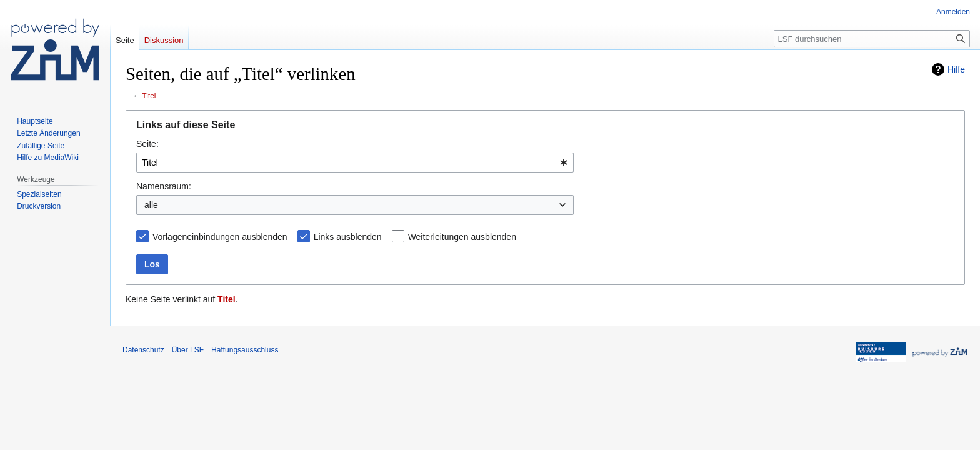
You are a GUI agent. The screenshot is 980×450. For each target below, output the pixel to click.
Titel (149, 95)
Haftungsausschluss (245, 350)
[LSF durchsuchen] (872, 39)
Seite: (147, 144)
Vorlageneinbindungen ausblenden (220, 237)
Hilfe (956, 69)
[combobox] (355, 162)
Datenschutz (143, 350)
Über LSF (188, 350)
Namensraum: (164, 186)
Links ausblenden (348, 237)
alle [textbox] (151, 205)
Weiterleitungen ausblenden (462, 237)
